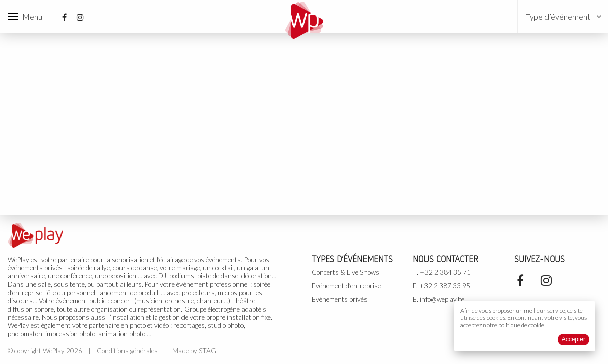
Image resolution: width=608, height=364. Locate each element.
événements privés (35, 268)
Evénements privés (340, 299)
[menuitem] (563, 16)
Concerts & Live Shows (345, 272)
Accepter (573, 339)
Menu (25, 16)
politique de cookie (521, 325)
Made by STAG (194, 351)
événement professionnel (212, 284)
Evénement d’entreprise (346, 286)
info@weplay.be (442, 299)
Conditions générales (127, 351)
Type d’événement (558, 16)
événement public (81, 301)
